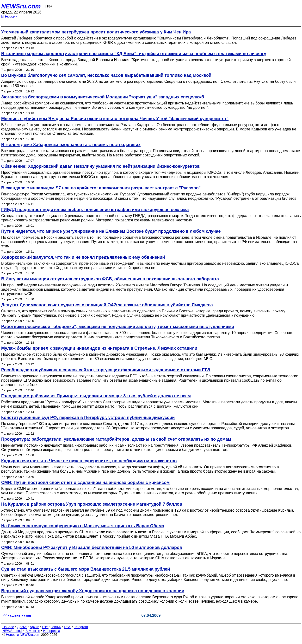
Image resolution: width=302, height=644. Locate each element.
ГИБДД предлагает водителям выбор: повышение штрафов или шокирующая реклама (95, 210)
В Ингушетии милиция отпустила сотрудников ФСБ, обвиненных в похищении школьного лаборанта (110, 279)
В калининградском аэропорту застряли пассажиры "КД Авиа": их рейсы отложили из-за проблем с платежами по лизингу (134, 54)
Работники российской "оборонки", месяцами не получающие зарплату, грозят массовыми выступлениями (118, 327)
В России (9, 16)
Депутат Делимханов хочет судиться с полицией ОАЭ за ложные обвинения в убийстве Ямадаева (107, 305)
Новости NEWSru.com (23, 635)
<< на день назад (17, 615)
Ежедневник (52, 627)
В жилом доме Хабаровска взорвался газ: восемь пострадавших (71, 145)
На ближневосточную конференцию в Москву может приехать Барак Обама (83, 526)
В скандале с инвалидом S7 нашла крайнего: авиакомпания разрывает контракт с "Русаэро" (101, 188)
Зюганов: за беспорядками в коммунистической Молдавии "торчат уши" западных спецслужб (103, 97)
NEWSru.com (21, 6)
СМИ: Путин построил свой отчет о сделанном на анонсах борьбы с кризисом (85, 483)
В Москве (33, 631)
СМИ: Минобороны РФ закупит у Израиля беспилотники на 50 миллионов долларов (92, 547)
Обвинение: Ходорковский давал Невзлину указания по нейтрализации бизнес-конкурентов (101, 166)
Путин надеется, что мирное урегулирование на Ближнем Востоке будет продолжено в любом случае (111, 231)
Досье (22, 627)
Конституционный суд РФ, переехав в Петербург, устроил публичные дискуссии (88, 418)
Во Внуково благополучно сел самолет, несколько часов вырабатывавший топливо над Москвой (106, 75)
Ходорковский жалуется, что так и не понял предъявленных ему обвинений (83, 257)
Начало (8, 627)
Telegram (81, 627)
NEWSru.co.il (12, 631)
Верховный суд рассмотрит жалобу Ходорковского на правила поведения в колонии (93, 591)
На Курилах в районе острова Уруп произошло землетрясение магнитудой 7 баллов (92, 504)
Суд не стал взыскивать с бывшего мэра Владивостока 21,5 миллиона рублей (86, 569)
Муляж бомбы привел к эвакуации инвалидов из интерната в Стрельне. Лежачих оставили (99, 348)
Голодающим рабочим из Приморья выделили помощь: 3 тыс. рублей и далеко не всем (96, 396)
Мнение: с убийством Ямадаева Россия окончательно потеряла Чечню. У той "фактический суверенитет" (115, 119)
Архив (34, 627)
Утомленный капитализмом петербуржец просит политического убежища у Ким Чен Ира (96, 32)
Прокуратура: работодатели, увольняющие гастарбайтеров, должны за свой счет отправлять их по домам (116, 439)
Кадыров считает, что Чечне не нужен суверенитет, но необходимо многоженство (89, 461)
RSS (68, 627)
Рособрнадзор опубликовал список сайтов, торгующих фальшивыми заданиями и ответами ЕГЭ (106, 370)
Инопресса (52, 631)
